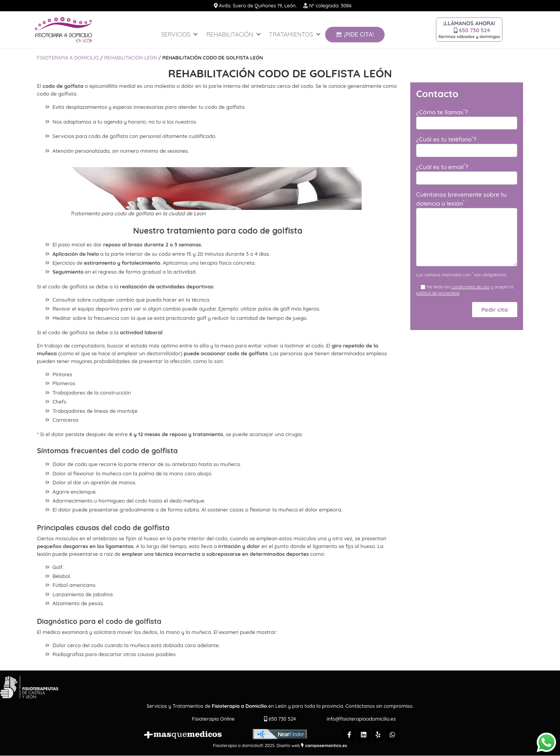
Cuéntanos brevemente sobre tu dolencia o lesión (461, 199)
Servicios (180, 34)
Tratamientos (295, 34)
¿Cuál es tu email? (442, 167)
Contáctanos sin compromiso (379, 706)
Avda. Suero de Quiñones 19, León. (257, 5)
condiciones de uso (470, 287)
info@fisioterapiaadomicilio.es (361, 719)
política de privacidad (438, 293)
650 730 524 (474, 30)
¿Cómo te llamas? (442, 112)
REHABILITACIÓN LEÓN (131, 58)
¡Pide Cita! (359, 34)
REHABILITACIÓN (234, 34)
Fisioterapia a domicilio (68, 58)
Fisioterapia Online (213, 719)
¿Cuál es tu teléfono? (446, 139)
